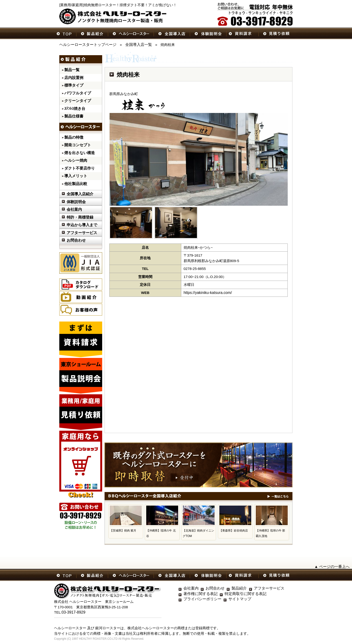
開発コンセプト (78, 145)
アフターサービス (82, 233)
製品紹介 (239, 588)
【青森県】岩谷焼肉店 (234, 531)
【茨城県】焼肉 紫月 (123, 531)
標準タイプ (74, 85)
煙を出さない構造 (80, 153)
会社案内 (74, 209)
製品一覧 (72, 70)
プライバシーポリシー (202, 599)
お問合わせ (76, 240)
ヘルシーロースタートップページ (88, 45)
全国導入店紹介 (80, 194)
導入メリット (76, 176)
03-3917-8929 (74, 612)
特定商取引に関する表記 (246, 594)
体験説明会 (76, 202)
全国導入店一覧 (139, 45)
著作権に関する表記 (201, 594)
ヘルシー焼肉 (76, 160)
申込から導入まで (82, 225)
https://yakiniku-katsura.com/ (208, 293)
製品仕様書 (74, 116)
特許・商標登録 (80, 217)
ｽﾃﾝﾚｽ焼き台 (75, 109)
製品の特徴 (74, 137)
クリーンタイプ (78, 101)
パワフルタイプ (78, 93)
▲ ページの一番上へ (332, 567)
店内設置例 (74, 78)
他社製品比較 (76, 184)
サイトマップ (240, 599)
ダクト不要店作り (80, 168)
